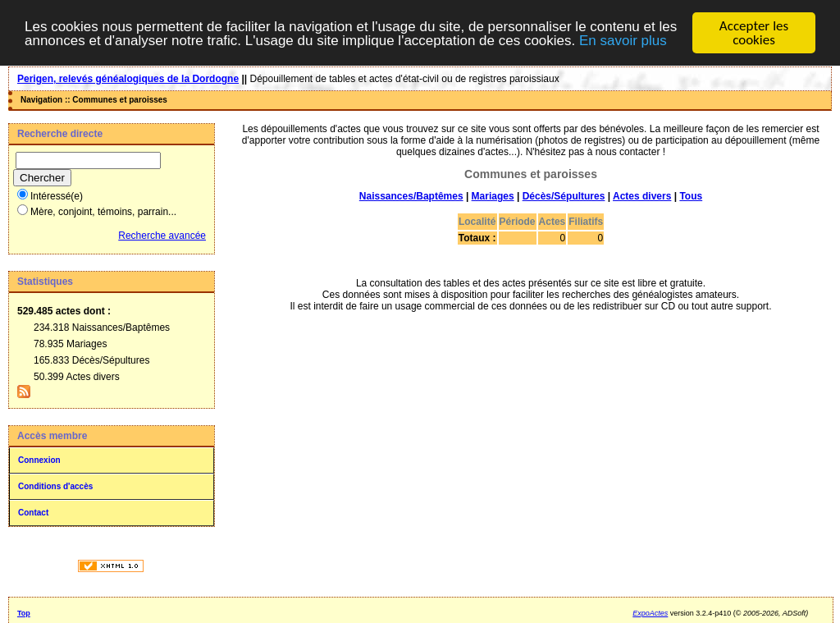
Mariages (493, 196)
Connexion (39, 460)
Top (24, 613)
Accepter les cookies (754, 33)
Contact (33, 513)
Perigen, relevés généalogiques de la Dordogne (128, 79)
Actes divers (642, 196)
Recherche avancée (162, 236)
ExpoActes (650, 613)
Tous (691, 196)
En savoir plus (623, 40)
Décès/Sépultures (564, 196)
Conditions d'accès (55, 486)
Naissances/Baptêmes (411, 196)
